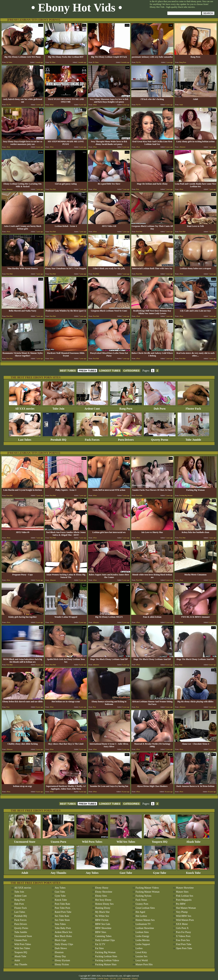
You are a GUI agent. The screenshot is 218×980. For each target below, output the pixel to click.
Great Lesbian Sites (145, 908)
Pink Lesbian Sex (185, 896)
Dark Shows (61, 948)
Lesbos (139, 948)
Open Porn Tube (184, 948)
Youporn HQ (160, 841)
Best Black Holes (63, 936)
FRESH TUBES (87, 371)
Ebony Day (60, 956)
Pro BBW (181, 904)
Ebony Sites (101, 896)
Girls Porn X (182, 928)
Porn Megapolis (184, 900)
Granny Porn (142, 904)
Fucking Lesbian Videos (107, 960)
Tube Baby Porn (63, 928)
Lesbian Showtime (145, 928)
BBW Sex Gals (103, 924)
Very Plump (182, 912)
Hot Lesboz (141, 916)
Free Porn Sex (183, 940)
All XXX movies (25, 407)
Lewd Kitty (141, 952)
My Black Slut (102, 912)
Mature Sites (182, 892)
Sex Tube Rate (62, 916)
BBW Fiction (102, 920)
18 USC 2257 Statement (120, 979)
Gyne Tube (160, 872)
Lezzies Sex (141, 956)
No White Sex (102, 916)
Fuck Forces (92, 438)
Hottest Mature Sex (145, 920)
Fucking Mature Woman (148, 892)
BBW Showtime (103, 928)
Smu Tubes (60, 924)
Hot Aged (140, 912)
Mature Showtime (185, 888)
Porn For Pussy (184, 932)
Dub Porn (160, 407)
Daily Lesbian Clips (105, 940)
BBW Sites (101, 932)
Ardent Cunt (92, 407)
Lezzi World (142, 960)
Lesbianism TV (143, 924)
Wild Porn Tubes (92, 841)
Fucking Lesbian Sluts (106, 956)
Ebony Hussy (102, 888)
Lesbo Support (143, 944)
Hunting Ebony (103, 908)
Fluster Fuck (193, 407)
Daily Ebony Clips (64, 944)
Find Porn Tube (184, 944)
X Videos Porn (183, 936)
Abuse (134, 979)
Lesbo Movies (143, 940)
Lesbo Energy (142, 936)
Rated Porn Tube (63, 912)
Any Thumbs (58, 872)
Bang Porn (126, 407)
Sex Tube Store (62, 920)
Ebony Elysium (62, 960)
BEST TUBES (68, 371)
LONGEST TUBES (110, 371)
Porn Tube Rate (62, 904)
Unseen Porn (58, 841)
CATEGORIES (131, 371)
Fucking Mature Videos (147, 888)
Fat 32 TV (100, 944)
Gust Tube (126, 872)
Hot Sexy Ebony (103, 900)
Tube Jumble (193, 438)
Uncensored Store (25, 841)
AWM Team (103, 979)
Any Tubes (92, 872)
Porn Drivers (126, 438)
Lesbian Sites (142, 932)
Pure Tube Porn (62, 908)
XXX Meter (182, 924)
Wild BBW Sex (184, 916)
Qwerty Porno (160, 438)
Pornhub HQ (58, 438)
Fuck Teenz (141, 900)
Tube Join (58, 407)
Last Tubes (25, 438)
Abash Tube (193, 841)
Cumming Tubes (103, 936)
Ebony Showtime (104, 892)
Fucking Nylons (144, 896)
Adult (25, 872)
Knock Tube (193, 872)
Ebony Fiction (62, 964)
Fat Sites (100, 948)
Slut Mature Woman (186, 908)
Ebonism (59, 952)
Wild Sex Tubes (126, 841)
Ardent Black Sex (64, 932)
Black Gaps (61, 940)
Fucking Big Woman (105, 952)
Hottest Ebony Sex (104, 904)
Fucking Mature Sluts (106, 964)
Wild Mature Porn (185, 920)
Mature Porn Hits (144, 964)
